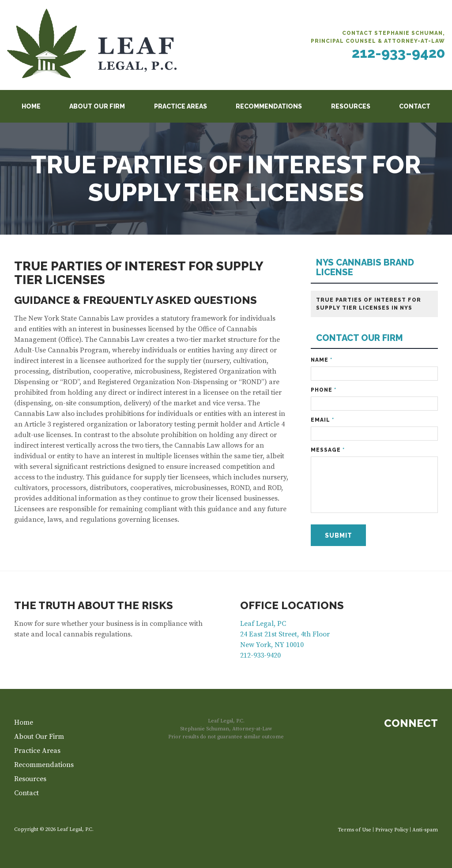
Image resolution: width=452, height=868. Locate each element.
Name (322, 360)
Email (322, 420)
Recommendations (269, 106)
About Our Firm (97, 106)
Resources (351, 106)
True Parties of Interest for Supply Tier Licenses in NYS (369, 304)
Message (328, 450)
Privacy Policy (392, 830)
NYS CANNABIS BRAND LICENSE (365, 268)
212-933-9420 (398, 53)
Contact (415, 106)
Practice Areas (181, 106)
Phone (324, 390)
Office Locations (292, 605)
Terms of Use (354, 830)
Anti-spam (425, 830)
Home (31, 106)
